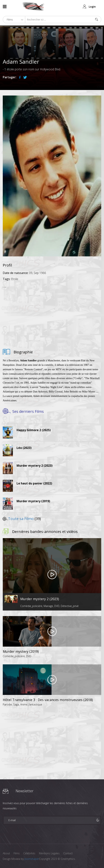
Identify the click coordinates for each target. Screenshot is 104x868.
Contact (68, 853)
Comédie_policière (31, 606)
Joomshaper (32, 859)
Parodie (7, 704)
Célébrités (29, 853)
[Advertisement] (52, 317)
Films (17, 853)
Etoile (15, 279)
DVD (57, 606)
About (6, 853)
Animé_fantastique (31, 704)
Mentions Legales (49, 853)
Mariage (48, 606)
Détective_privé (70, 606)
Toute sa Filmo (21, 519)
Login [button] (92, 7)
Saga (16, 704)
